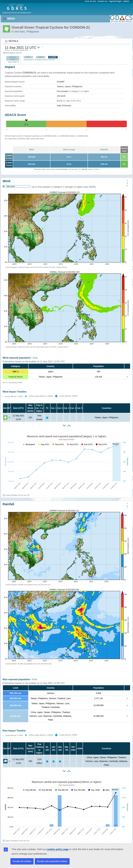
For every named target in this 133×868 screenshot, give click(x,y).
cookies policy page (58, 849)
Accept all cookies (22, 861)
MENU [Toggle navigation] (9, 19)
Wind (32, 150)
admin (126, 1)
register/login (115, 1)
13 (9, 417)
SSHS (92, 187)
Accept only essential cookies (52, 861)
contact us (102, 1)
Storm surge (69, 150)
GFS (28, 57)
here (42, 139)
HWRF (41, 57)
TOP (127, 183)
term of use (91, 1)
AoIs (35, 358)
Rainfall (104, 150)
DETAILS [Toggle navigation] (11, 41)
